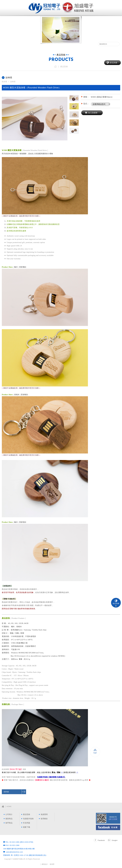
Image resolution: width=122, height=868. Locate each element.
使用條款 (44, 819)
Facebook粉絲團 (108, 827)
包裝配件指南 (67, 44)
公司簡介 (10, 44)
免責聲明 (44, 814)
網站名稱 (44, 8)
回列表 (6, 792)
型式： (86, 104)
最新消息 (21, 44)
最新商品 (43, 44)
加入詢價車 (93, 113)
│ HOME (7, 807)
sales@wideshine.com (14, 852)
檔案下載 (91, 44)
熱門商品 (54, 44)
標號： (86, 97)
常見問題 (80, 44)
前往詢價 (113, 63)
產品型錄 (32, 44)
